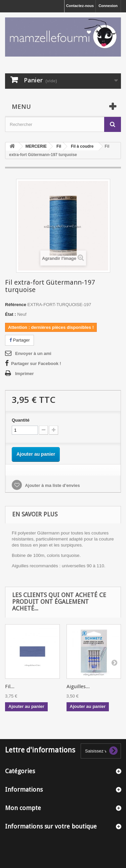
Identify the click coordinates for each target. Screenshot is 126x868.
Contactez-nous (80, 6)
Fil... (10, 686)
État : (11, 314)
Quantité (21, 420)
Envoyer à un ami (33, 353)
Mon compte (23, 808)
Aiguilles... (78, 686)
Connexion (108, 6)
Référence (16, 305)
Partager (19, 340)
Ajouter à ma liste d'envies (52, 485)
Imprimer (25, 374)
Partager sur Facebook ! (36, 364)
